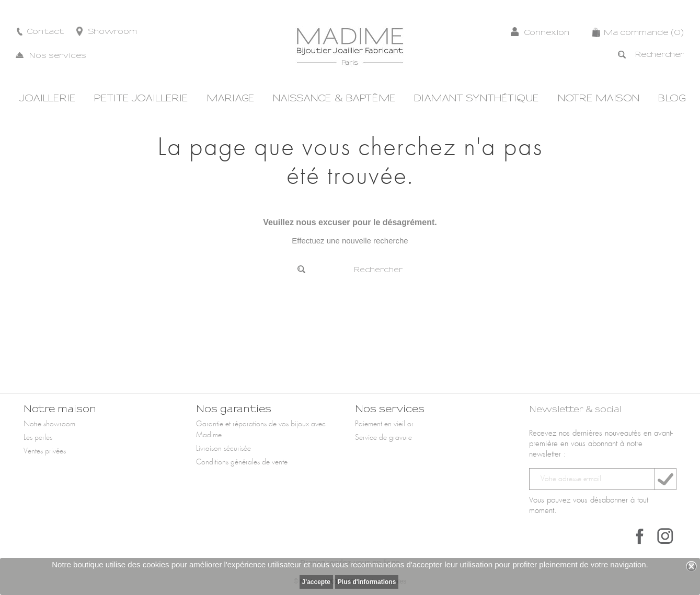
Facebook (640, 536)
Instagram (665, 536)
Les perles (38, 438)
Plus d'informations (367, 582)
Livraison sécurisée (223, 449)
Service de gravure (383, 438)
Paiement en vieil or (384, 424)
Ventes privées (45, 451)
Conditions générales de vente (242, 462)
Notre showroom (49, 424)
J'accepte (316, 582)
